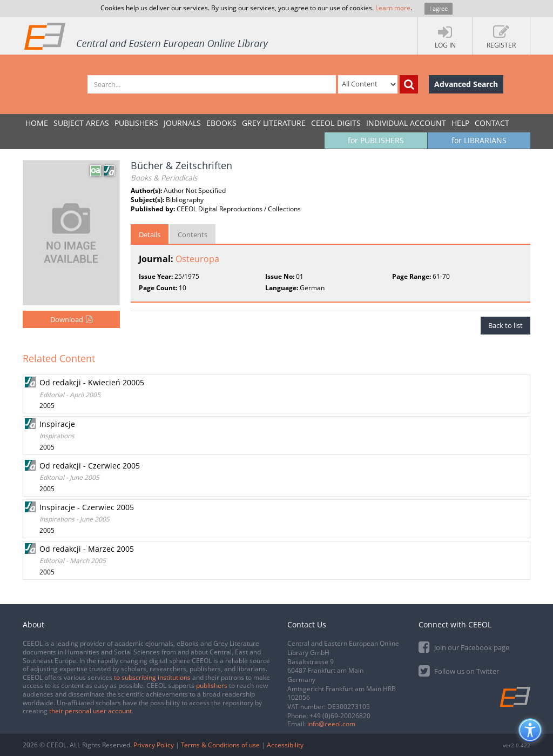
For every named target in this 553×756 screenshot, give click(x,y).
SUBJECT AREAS (81, 123)
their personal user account (90, 711)
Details (150, 235)
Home (37, 123)
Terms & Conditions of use (220, 745)
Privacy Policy (154, 745)
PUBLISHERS (136, 123)
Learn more (393, 8)
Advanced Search (466, 84)
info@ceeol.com (331, 724)
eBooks (221, 123)
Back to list (505, 325)
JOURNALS (182, 123)
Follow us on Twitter (459, 670)
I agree (439, 8)
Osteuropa (197, 259)
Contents (193, 235)
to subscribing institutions (152, 677)
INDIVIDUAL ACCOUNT (406, 123)
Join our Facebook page (464, 647)
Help (460, 123)
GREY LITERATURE (274, 123)
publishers (212, 685)
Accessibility (285, 745)
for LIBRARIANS (479, 140)
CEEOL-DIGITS (336, 123)
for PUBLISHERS (376, 140)
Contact (492, 123)
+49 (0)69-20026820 (340, 716)
